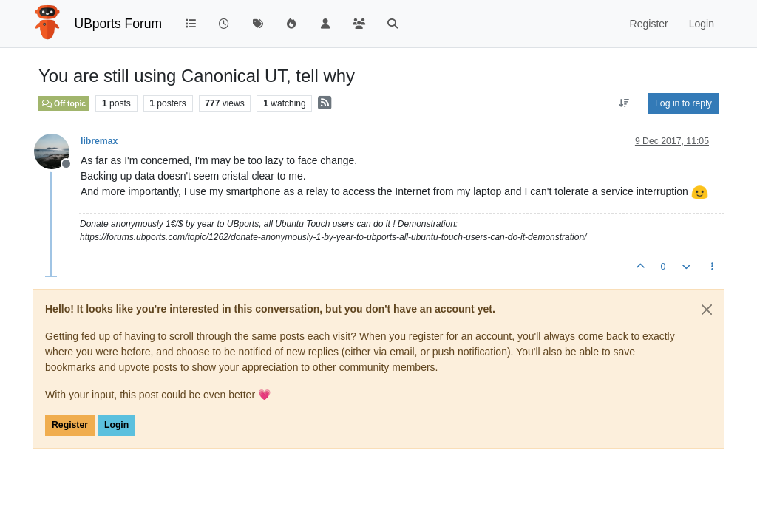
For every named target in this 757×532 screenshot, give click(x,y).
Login (116, 425)
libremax (99, 141)
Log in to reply (683, 103)
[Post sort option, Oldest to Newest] (624, 103)
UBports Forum (119, 24)
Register (70, 425)
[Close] (707, 310)
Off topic (64, 103)
